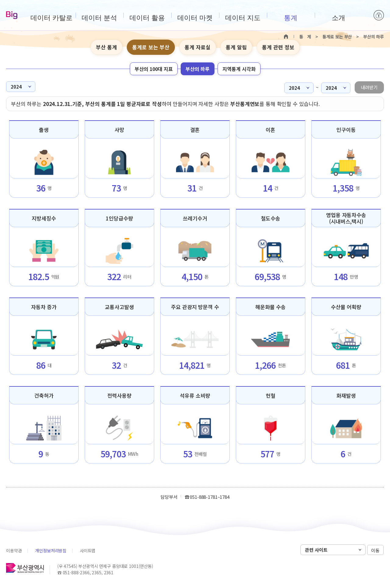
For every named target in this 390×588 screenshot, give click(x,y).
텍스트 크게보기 (369, 48)
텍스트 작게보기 (378, 48)
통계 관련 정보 (278, 47)
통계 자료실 (198, 47)
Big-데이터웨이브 (12, 16)
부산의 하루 (198, 69)
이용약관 (14, 551)
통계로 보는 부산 (151, 47)
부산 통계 (106, 47)
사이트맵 (88, 551)
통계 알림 (236, 47)
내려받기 (369, 87)
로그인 (379, 15)
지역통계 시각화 (239, 69)
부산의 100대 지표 (154, 69)
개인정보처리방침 (51, 551)
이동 (375, 550)
